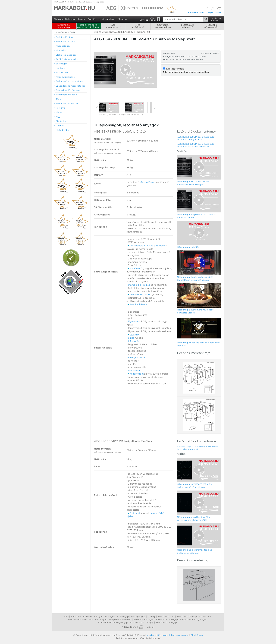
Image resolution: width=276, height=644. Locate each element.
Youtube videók (141, 627)
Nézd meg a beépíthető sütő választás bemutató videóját (197, 216)
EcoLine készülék (138, 304)
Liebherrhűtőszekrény (212, 26)
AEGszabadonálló (114, 26)
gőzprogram (136, 374)
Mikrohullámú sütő (77, 619)
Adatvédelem (129, 627)
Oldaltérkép (197, 635)
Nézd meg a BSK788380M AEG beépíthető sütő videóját (194, 183)
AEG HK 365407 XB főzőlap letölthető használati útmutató (197, 448)
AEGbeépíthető (138, 26)
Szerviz (81, 19)
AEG (66, 616)
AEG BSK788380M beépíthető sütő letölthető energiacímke (196, 138)
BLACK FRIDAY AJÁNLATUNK (64, 26)
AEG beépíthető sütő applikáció (147, 246)
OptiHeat (134, 513)
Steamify (134, 335)
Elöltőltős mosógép (144, 619)
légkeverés (134, 321)
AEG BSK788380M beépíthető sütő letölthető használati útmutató (196, 145)
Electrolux (76, 616)
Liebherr (88, 616)
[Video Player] (126, 70)
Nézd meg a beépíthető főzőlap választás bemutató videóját (194, 519)
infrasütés (134, 341)
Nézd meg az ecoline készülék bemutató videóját (198, 344)
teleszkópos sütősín (140, 295)
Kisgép (104, 619)
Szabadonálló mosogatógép (113, 622)
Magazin (122, 19)
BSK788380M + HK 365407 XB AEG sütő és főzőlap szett (79, 2)
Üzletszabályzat (107, 19)
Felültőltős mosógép (167, 619)
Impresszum (182, 635)
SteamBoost (147, 182)
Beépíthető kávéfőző (120, 619)
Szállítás (92, 19)
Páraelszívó (205, 616)
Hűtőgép (99, 616)
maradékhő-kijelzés (139, 285)
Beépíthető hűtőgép (166, 622)
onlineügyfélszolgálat (148, 19)
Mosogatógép (138, 616)
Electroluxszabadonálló (163, 26)
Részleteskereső (216, 19)
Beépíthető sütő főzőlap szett (190, 56)
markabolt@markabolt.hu (160, 635)
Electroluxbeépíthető (187, 26)
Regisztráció (214, 12)
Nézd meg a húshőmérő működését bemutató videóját (196, 311)
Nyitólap (58, 19)
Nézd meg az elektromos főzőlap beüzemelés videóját (195, 551)
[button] (126, 70)
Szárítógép (123, 616)
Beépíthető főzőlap (187, 616)
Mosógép (110, 616)
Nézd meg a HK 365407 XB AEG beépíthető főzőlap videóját (194, 486)
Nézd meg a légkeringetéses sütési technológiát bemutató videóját (195, 278)
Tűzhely (151, 616)
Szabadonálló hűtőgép (142, 622)
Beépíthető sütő (166, 616)
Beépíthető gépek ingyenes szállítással (89, 26)
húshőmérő (135, 268)
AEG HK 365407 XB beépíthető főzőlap (123, 441)
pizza (131, 338)
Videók (150, 627)
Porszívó (93, 619)
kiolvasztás (134, 371)
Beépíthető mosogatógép (193, 619)
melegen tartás (137, 358)
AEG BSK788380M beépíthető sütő (120, 131)
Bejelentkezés (196, 12)
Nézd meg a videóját (188, 247)
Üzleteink (70, 19)
